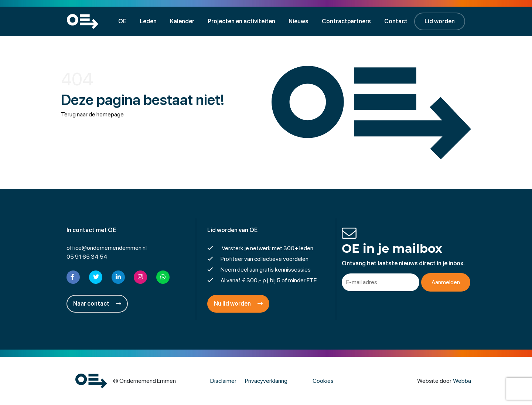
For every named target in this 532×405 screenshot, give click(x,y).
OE (122, 21)
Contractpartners (346, 21)
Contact (396, 21)
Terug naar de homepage (92, 114)
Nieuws (299, 21)
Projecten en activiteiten (241, 21)
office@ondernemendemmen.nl (107, 248)
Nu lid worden (238, 304)
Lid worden (440, 21)
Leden (148, 21)
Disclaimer (223, 381)
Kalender (182, 21)
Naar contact (97, 304)
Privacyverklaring (266, 381)
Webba (462, 381)
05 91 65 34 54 (87, 257)
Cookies (323, 381)
